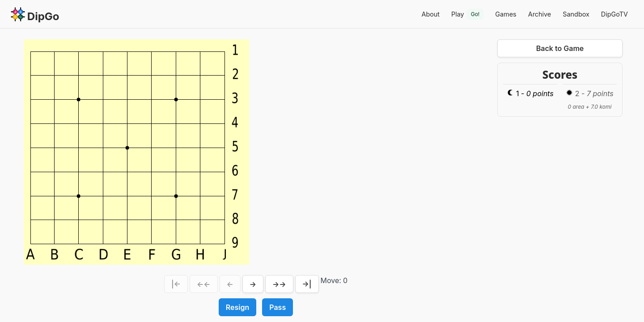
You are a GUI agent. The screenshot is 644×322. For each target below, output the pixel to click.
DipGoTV (614, 14)
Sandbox (576, 14)
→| (307, 284)
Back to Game (560, 48)
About (430, 14)
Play (467, 14)
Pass (278, 307)
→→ (279, 284)
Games (506, 14)
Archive (540, 14)
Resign (237, 307)
